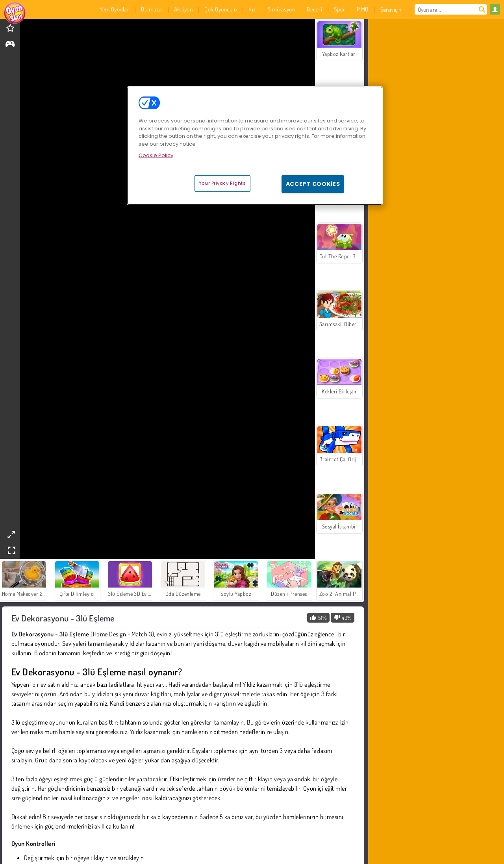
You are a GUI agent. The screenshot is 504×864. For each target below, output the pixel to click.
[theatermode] (11, 535)
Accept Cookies (313, 184)
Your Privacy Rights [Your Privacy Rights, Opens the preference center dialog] (222, 183)
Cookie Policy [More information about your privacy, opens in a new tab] (156, 155)
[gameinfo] (10, 45)
